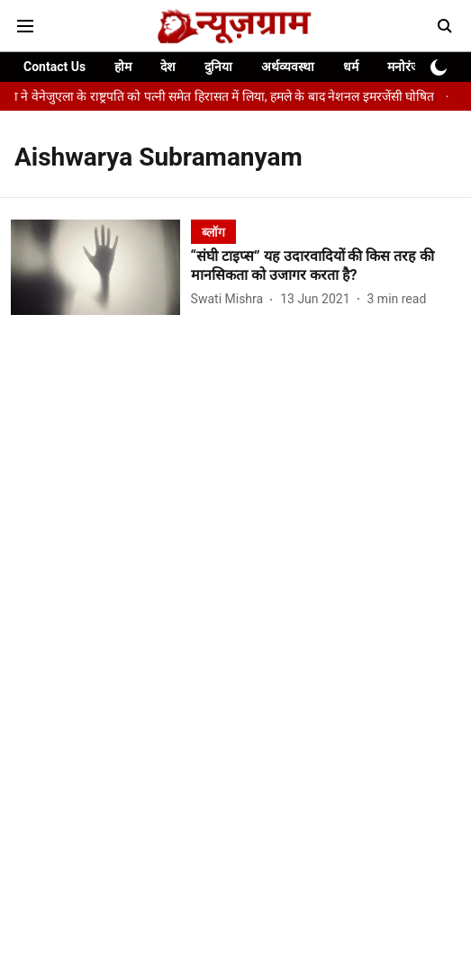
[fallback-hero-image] (101, 267)
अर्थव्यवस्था (288, 67)
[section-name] (213, 232)
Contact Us (54, 67)
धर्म (351, 67)
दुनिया (218, 67)
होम (123, 67)
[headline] (326, 266)
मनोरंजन (407, 67)
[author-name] (231, 299)
